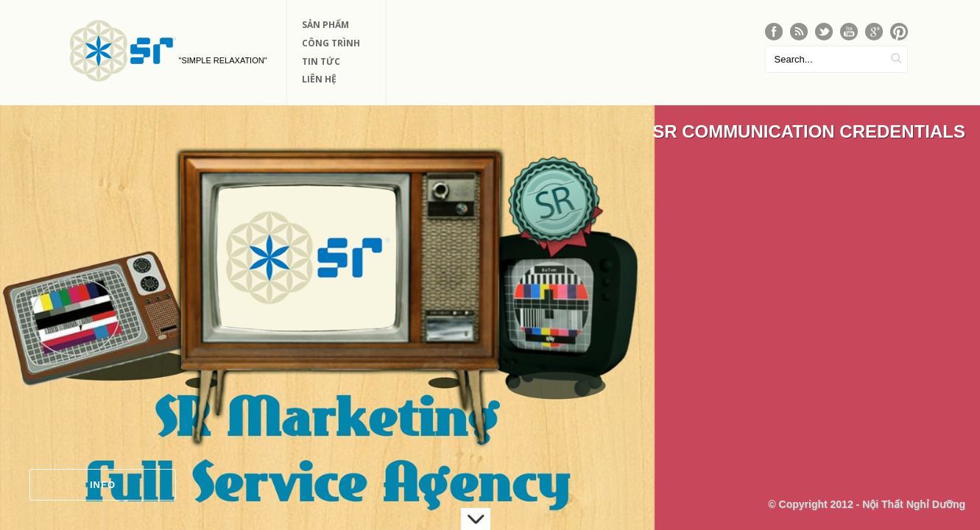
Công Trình (331, 43)
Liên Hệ (319, 79)
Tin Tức (321, 61)
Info (103, 485)
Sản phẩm (325, 25)
